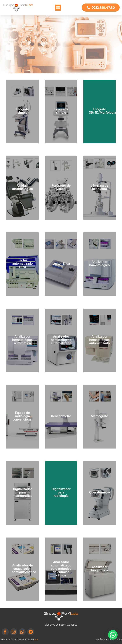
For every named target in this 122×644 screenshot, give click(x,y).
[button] (58, 8)
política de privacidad (109, 640)
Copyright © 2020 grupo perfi (19, 640)
